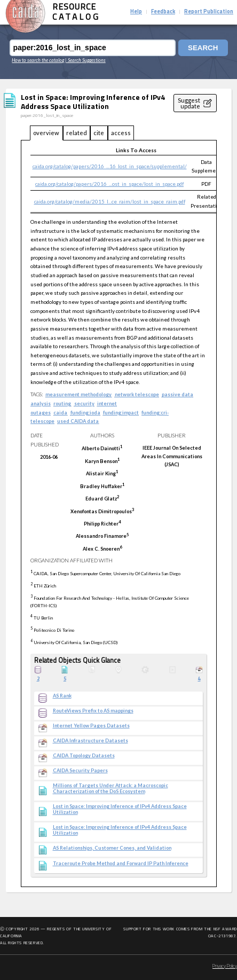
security (84, 403)
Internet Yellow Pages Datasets (91, 726)
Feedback (163, 12)
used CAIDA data (78, 421)
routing (62, 403)
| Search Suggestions (85, 60)
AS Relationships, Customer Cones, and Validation (112, 848)
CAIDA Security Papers (80, 771)
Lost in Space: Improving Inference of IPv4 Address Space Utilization (120, 809)
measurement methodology (78, 394)
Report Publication (209, 12)
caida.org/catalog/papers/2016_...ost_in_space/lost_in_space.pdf (109, 184)
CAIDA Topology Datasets (84, 756)
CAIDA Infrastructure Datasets (90, 741)
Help (136, 12)
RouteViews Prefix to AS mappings (93, 711)
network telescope (137, 394)
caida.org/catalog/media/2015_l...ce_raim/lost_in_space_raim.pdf (110, 201)
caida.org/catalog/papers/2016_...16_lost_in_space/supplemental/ (110, 166)
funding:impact (121, 413)
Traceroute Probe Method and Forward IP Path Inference (121, 864)
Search (203, 48)
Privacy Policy (225, 966)
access (121, 133)
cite (99, 133)
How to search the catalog (38, 60)
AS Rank (62, 696)
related (77, 133)
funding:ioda (85, 413)
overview (46, 133)
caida (60, 413)
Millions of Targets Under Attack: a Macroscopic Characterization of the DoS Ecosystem (110, 789)
